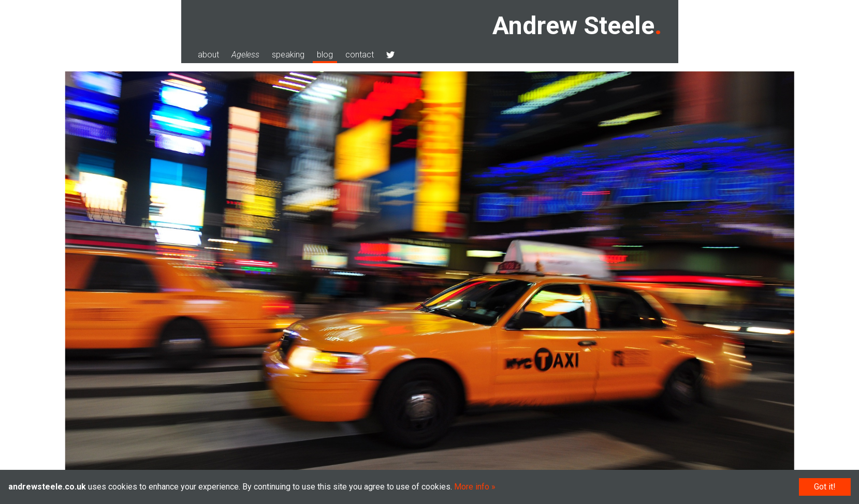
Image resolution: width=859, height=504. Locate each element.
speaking (288, 55)
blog (325, 55)
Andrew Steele (573, 26)
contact (360, 55)
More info (472, 487)
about (208, 55)
